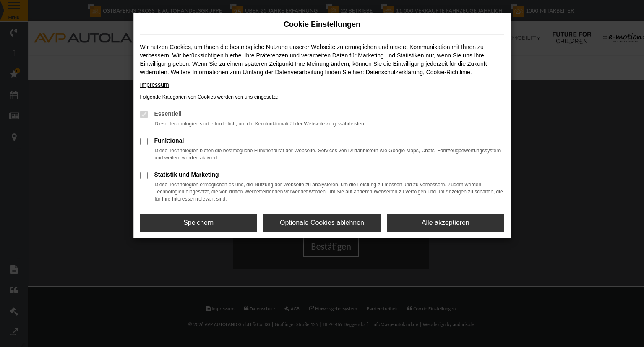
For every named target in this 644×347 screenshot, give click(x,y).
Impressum (155, 85)
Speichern (198, 223)
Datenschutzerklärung (394, 72)
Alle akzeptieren (446, 223)
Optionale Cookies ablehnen (322, 223)
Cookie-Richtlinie (448, 72)
